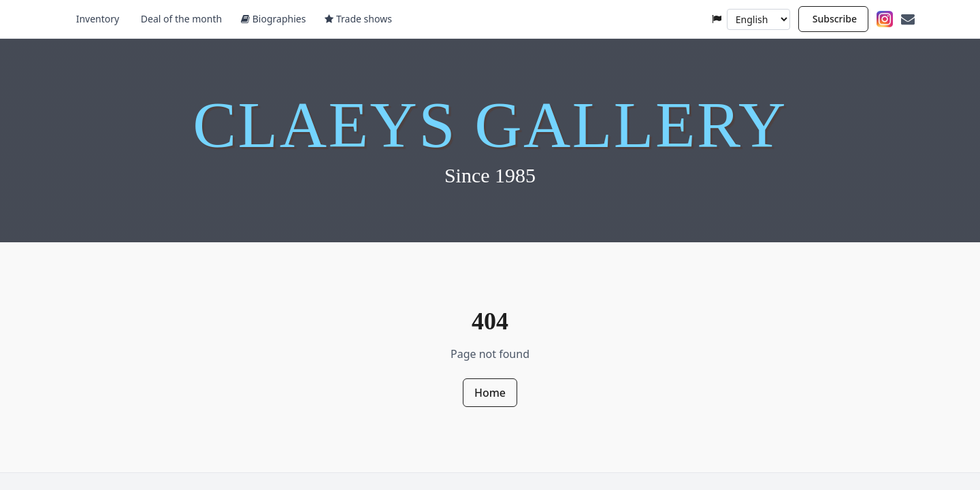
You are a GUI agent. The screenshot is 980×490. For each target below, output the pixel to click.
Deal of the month (180, 19)
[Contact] (908, 19)
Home (490, 393)
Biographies (273, 19)
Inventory (96, 19)
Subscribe (835, 19)
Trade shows (358, 19)
